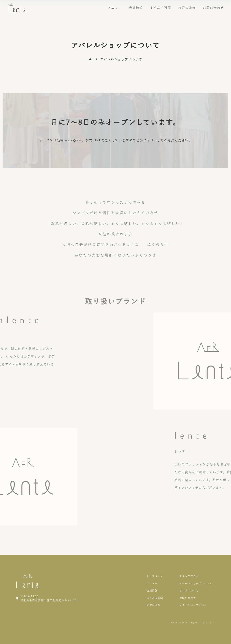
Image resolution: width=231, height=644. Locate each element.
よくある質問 (161, 8)
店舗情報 (136, 8)
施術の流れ (187, 8)
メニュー (115, 8)
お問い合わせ (213, 8)
